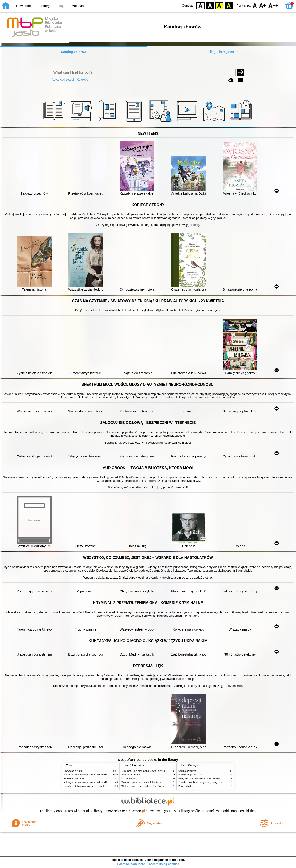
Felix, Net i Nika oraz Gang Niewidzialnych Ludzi (146, 771)
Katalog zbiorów (74, 52)
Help (61, 6)
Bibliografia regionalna (222, 52)
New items (24, 6)
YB (219, 5)
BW (210, 5)
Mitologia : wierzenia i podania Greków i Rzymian (89, 775)
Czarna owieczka (187, 771)
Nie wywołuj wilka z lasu (191, 775)
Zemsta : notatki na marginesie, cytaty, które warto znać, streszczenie (214, 782)
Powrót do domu (187, 786)
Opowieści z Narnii (73, 771)
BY (229, 5)
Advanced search (63, 79)
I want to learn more (131, 864)
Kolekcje (82, 79)
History (45, 6)
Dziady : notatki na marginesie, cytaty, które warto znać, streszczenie (99, 786)
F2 (273, 5)
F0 (255, 5)
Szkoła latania (128, 779)
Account (78, 6)
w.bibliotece (134, 811)
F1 (263, 5)
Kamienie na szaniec (74, 779)
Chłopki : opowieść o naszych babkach (141, 782)
